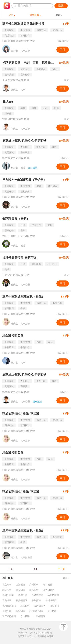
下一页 (61, 569)
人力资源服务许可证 (43, 636)
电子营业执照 (24, 636)
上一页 (9, 569)
